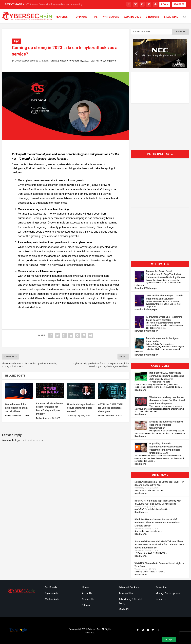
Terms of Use (126, 593)
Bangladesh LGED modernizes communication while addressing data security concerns (167, 376)
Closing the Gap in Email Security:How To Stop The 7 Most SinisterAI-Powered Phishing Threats (166, 274)
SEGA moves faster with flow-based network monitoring (54, 4)
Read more (140, 390)
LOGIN (165, 4)
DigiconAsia (52, 593)
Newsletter (162, 599)
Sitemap (86, 605)
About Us (87, 593)
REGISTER (179, 4)
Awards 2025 (133, 17)
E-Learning (171, 17)
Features (62, 17)
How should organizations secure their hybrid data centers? (81, 408)
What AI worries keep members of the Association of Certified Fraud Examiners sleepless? (167, 400)
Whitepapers (111, 17)
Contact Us (88, 599)
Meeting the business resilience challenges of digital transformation (166, 425)
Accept (169, 639)
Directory (153, 17)
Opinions (82, 17)
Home (85, 587)
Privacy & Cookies (129, 587)
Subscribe (161, 587)
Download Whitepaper (146, 288)
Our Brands (51, 587)
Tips (95, 17)
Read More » (141, 493)
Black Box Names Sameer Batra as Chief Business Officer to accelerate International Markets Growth (157, 523)
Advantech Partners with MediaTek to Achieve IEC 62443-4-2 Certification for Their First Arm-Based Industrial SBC (159, 544)
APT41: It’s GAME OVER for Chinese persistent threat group (110, 408)
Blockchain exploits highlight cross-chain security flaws (16, 408)
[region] (160, 53)
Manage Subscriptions (168, 593)
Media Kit (124, 609)
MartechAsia (52, 599)
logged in (20, 440)
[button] (185, 19)
